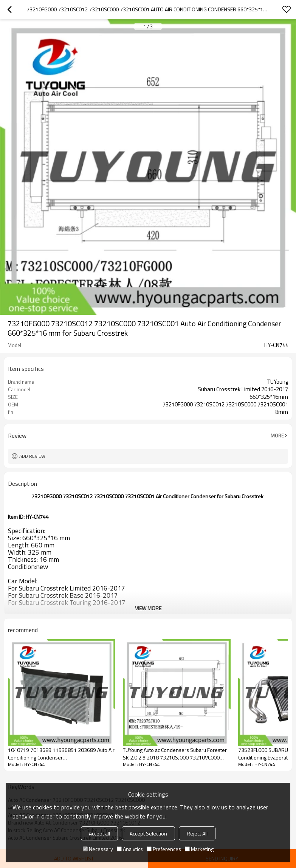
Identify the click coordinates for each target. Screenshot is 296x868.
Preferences (164, 849)
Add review (32, 456)
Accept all (99, 833)
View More (148, 608)
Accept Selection (148, 833)
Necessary (98, 849)
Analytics (130, 849)
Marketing (199, 849)
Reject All (197, 833)
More (277, 436)
